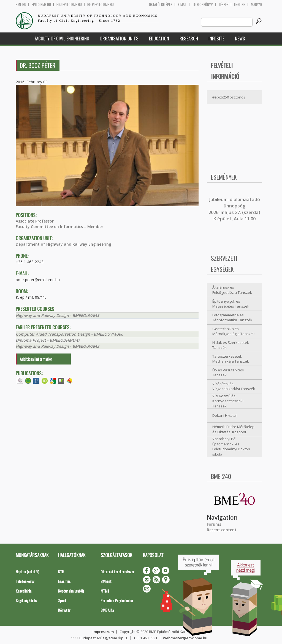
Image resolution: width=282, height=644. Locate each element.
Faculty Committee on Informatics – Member (59, 227)
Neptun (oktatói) (27, 572)
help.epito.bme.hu (101, 5)
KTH (61, 572)
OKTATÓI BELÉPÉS (161, 5)
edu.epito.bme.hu (69, 5)
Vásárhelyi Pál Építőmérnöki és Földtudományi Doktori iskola (231, 446)
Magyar (257, 5)
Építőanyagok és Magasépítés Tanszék (231, 304)
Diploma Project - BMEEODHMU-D (48, 340)
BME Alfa (107, 610)
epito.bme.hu (41, 5)
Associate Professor (35, 221)
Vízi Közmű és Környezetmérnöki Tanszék (228, 401)
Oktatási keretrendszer (117, 572)
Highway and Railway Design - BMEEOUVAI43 (57, 315)
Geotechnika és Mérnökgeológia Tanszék (234, 331)
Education (159, 38)
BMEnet (106, 581)
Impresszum (103, 632)
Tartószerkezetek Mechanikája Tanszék (231, 359)
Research (189, 38)
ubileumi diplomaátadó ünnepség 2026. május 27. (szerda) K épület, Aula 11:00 (234, 209)
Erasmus (64, 581)
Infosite (216, 38)
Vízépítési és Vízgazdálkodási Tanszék (234, 386)
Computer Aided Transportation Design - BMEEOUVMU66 (69, 334)
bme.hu (21, 5)
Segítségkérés (26, 600)
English (240, 5)
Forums (214, 524)
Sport (62, 600)
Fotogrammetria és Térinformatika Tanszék (232, 318)
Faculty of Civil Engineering (62, 38)
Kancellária (24, 591)
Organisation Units (119, 38)
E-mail (182, 5)
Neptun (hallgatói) (71, 591)
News (240, 38)
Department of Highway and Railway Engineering (63, 244)
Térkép (223, 5)
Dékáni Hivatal (224, 415)
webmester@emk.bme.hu (185, 638)
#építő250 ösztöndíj (229, 97)
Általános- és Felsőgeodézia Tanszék (232, 290)
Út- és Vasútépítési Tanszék (228, 373)
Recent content (222, 530)
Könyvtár (64, 610)
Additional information (36, 359)
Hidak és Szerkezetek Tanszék (231, 345)
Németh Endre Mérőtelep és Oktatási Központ (233, 429)
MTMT (105, 591)
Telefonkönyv (203, 5)
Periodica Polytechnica (117, 600)
